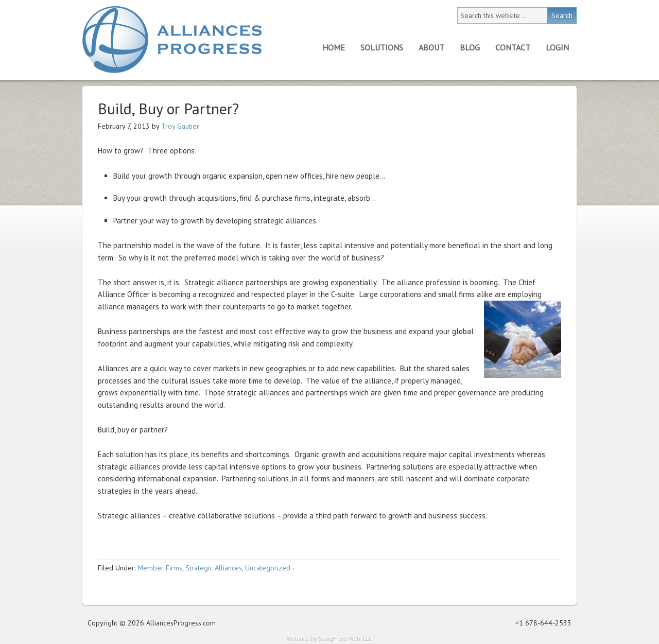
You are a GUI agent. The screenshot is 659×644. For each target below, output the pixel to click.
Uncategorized (268, 568)
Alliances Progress (172, 40)
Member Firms (160, 568)
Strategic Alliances (214, 568)
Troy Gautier (180, 126)
